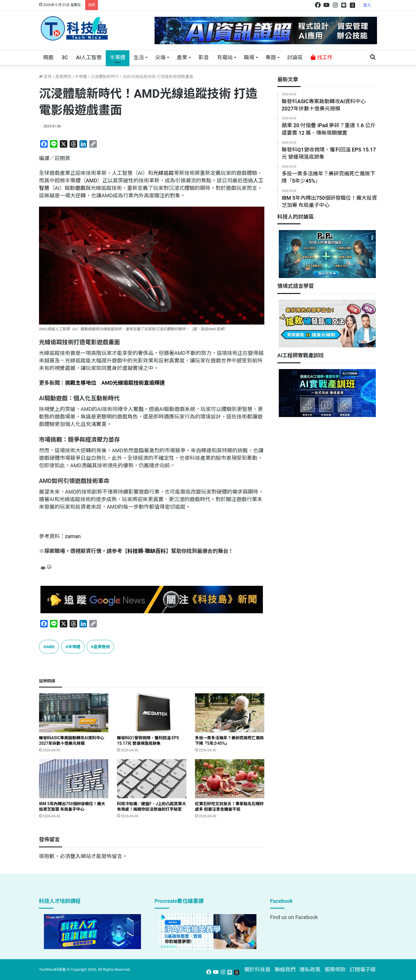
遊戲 (80, 188)
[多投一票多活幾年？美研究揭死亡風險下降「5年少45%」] (230, 713)
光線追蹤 (164, 173)
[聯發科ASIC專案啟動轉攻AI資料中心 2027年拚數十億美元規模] (74, 713)
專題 (271, 57)
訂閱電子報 (363, 969)
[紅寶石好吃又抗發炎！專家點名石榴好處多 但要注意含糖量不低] (230, 779)
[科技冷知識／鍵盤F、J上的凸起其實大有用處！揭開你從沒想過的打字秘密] (152, 779)
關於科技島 (257, 969)
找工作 (322, 57)
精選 (48, 57)
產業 (182, 57)
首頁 (45, 77)
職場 (249, 57)
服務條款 (335, 969)
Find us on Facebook (294, 917)
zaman (73, 536)
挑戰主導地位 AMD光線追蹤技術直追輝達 (115, 383)
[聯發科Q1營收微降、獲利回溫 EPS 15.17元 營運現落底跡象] (152, 713)
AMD (91, 180)
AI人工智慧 (89, 57)
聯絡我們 (285, 969)
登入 (367, 5)
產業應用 (63, 77)
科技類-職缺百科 (147, 551)
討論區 (295, 57)
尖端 (160, 57)
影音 (204, 57)
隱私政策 (310, 969)
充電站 (225, 57)
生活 (139, 57)
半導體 (118, 57)
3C (65, 57)
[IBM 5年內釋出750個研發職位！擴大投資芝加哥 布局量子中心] (74, 779)
